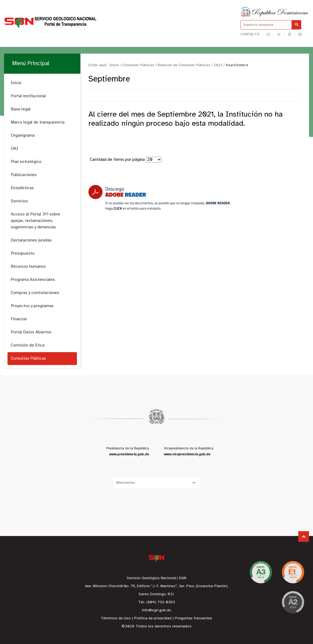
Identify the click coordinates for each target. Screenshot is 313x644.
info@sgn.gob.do (156, 610)
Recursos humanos (28, 267)
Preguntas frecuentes (194, 618)
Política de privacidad (153, 618)
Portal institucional (28, 96)
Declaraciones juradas (31, 240)
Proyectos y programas (32, 306)
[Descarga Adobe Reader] (159, 198)
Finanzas (19, 319)
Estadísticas (22, 188)
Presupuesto (23, 253)
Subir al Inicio (304, 537)
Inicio (16, 83)
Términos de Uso (116, 618)
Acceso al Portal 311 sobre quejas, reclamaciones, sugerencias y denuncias (36, 221)
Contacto (250, 34)
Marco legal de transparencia (38, 122)
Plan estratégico (26, 162)
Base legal (21, 109)
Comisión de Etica (28, 345)
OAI (14, 149)
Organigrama (23, 135)
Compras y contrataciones (35, 293)
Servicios (19, 201)
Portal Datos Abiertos (31, 332)
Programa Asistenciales (33, 280)
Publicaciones (24, 175)
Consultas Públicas (28, 358)
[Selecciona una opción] (156, 483)
